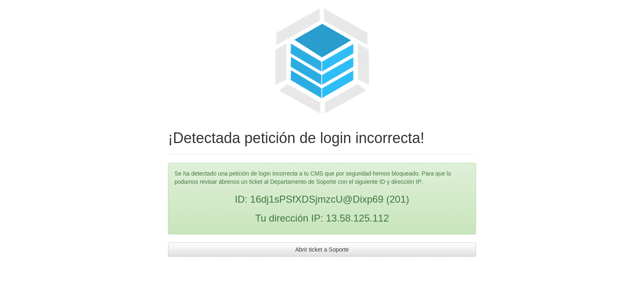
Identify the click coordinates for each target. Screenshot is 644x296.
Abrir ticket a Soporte (322, 250)
